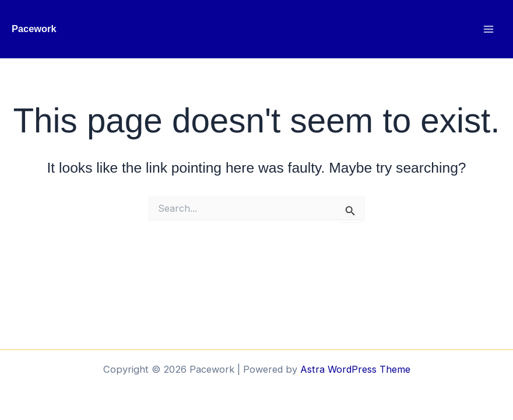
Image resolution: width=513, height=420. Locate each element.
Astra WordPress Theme (355, 369)
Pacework (34, 29)
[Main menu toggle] (488, 29)
